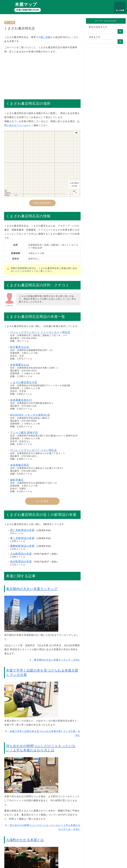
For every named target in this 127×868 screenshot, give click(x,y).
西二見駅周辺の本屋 (22, 530)
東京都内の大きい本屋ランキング (32, 589)
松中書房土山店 (20, 347)
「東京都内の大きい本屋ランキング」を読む (56, 660)
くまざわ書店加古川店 (24, 382)
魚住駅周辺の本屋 (21, 562)
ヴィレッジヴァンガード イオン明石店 (33, 450)
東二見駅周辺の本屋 (22, 538)
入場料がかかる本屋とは (25, 840)
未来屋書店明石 (20, 465)
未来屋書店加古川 (21, 400)
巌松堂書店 (17, 480)
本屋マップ (26, 4)
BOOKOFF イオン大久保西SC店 (30, 415)
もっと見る (42, 501)
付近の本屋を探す (42, 203)
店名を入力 (95, 37)
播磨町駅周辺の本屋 (22, 546)
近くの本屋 (120, 10)
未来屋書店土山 (20, 365)
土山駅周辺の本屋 (21, 554)
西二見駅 (10, 22)
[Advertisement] (42, 75)
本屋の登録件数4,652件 (28, 10)
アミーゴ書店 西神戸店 (24, 433)
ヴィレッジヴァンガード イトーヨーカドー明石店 (40, 332)
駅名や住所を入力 (98, 27)
